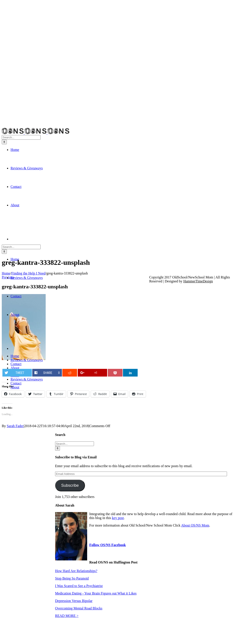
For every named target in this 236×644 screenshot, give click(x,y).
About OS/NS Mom (195, 525)
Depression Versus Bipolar (74, 601)
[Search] (4, 142)
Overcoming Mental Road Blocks (79, 608)
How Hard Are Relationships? (76, 571)
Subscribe (70, 485)
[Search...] (21, 137)
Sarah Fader (15, 426)
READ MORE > (67, 616)
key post (118, 518)
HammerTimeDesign (198, 281)
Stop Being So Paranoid (72, 578)
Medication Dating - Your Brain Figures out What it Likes (96, 593)
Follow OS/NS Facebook (108, 545)
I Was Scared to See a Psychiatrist (79, 586)
